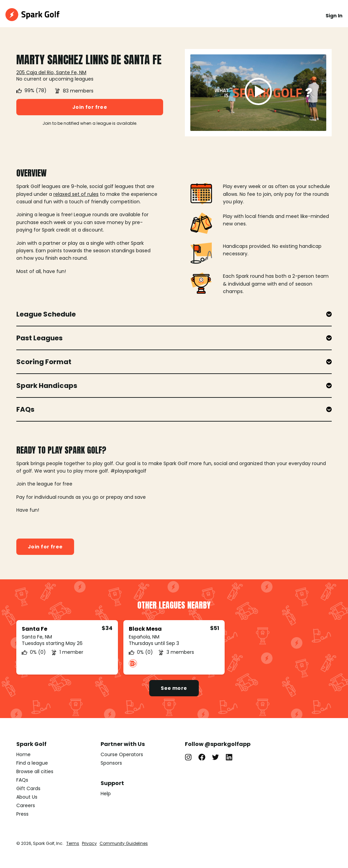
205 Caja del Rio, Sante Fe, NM (51, 72)
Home (23, 754)
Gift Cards (28, 788)
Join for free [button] (90, 107)
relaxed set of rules (76, 194)
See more (174, 688)
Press (22, 814)
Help (106, 794)
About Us (27, 797)
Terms (73, 843)
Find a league (32, 763)
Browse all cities (35, 771)
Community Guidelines (124, 843)
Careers (26, 805)
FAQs (22, 780)
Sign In (334, 16)
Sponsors (111, 763)
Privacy (89, 843)
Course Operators (122, 754)
